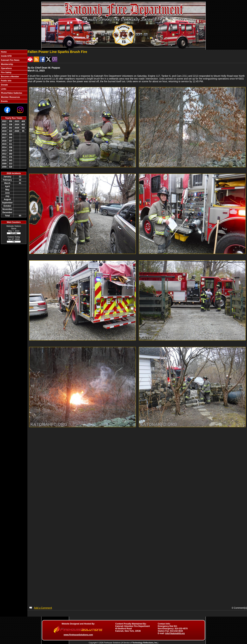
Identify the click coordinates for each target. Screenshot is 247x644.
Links (3, 89)
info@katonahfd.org (175, 633)
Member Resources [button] (10, 97)
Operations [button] (6, 68)
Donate (4, 85)
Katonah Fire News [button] (10, 60)
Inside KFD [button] (6, 56)
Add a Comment (43, 608)
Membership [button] (7, 64)
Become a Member (10, 77)
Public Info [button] (6, 81)
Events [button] (4, 101)
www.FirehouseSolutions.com (78, 635)
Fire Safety (6, 72)
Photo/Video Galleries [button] (11, 93)
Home (4, 52)
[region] (14, 76)
